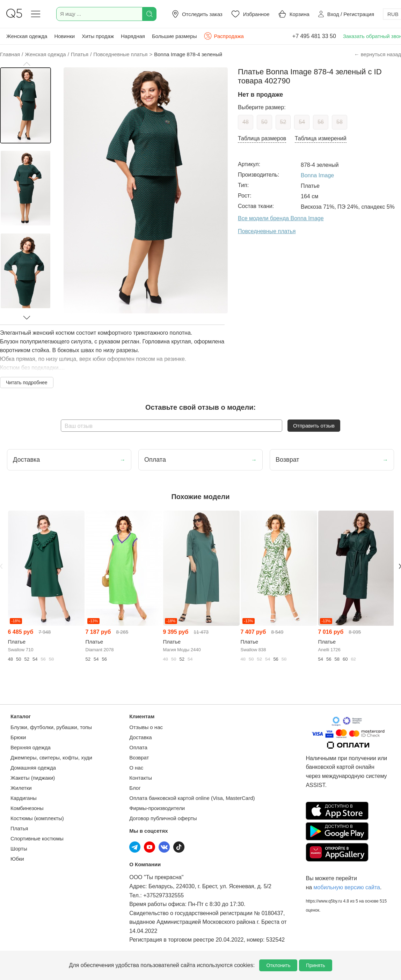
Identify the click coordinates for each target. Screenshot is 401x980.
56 (321, 122)
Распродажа (224, 36)
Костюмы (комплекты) (37, 818)
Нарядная (133, 36)
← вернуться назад (378, 54)
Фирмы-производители (157, 808)
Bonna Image (317, 175)
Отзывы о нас (146, 727)
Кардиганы (24, 798)
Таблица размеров (262, 138)
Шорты (19, 849)
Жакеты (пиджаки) (33, 778)
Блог (135, 788)
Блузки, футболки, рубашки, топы (51, 727)
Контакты (141, 778)
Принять (316, 965)
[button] (27, 64)
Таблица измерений (321, 138)
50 (264, 122)
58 (340, 122)
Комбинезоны (27, 808)
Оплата (138, 747)
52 (283, 122)
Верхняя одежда (31, 747)
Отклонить (278, 965)
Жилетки (21, 788)
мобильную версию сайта (347, 887)
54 (302, 122)
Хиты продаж (98, 36)
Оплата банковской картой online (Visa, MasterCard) (192, 798)
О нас (136, 768)
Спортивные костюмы (37, 838)
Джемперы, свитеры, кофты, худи (51, 758)
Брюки (18, 737)
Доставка (140, 737)
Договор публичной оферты (163, 818)
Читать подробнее (27, 383)
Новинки (64, 36)
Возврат (139, 758)
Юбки (17, 859)
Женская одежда (27, 36)
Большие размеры (174, 36)
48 (246, 122)
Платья (19, 828)
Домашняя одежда (33, 768)
